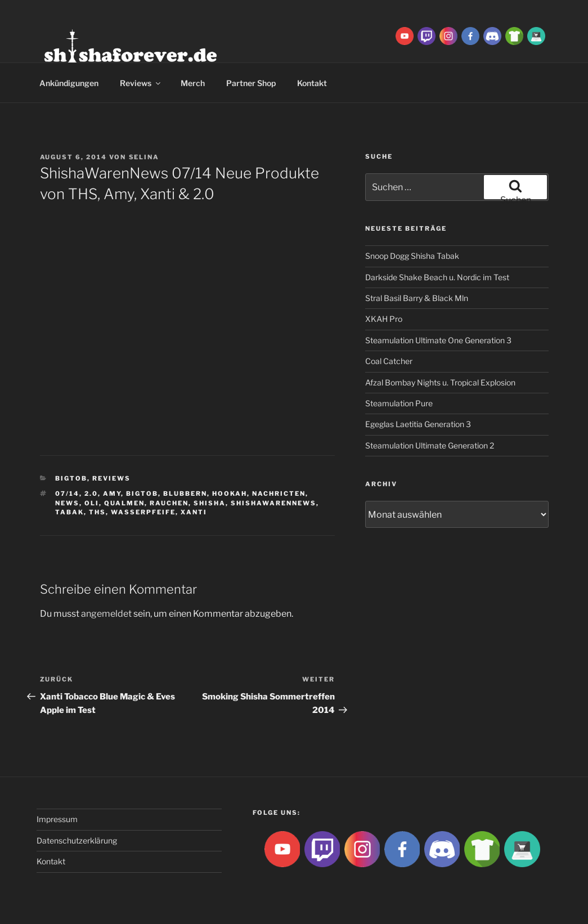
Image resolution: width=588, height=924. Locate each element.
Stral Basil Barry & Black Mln (417, 298)
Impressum (57, 819)
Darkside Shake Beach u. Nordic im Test (437, 277)
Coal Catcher (389, 361)
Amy (112, 494)
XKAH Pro (384, 319)
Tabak (69, 512)
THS (97, 512)
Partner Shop (251, 83)
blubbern (185, 494)
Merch (193, 83)
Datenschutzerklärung (77, 840)
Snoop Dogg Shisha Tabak (412, 256)
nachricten (279, 494)
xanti (194, 512)
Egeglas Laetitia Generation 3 (418, 424)
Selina (144, 157)
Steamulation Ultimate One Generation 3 (438, 340)
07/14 (67, 494)
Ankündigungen (69, 83)
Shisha (210, 503)
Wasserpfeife (143, 512)
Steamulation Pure (399, 403)
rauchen (169, 503)
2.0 (91, 494)
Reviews (141, 83)
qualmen (124, 503)
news (67, 503)
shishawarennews (273, 503)
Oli (92, 503)
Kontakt (312, 83)
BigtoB (71, 478)
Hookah (230, 494)
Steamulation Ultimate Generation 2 (430, 445)
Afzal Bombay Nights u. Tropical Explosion (440, 382)
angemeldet (106, 614)
